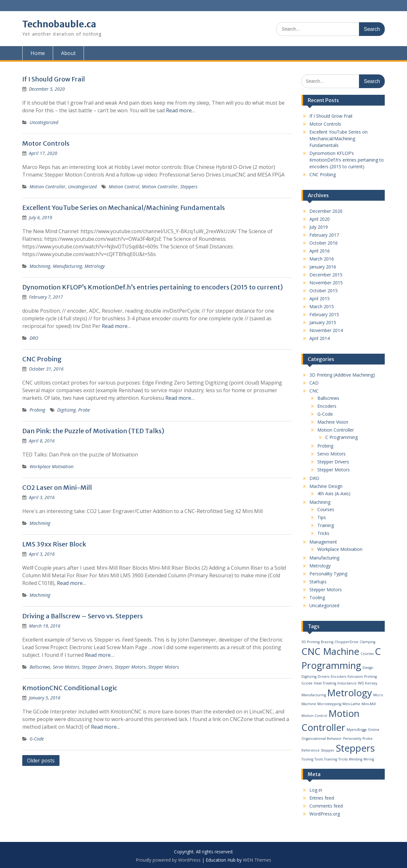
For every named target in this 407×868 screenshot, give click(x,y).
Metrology (95, 266)
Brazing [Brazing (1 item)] (327, 642)
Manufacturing (67, 266)
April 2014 (320, 338)
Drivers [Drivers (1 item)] (324, 677)
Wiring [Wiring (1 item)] (369, 759)
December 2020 (326, 211)
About (68, 53)
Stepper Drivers (97, 667)
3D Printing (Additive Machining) (342, 375)
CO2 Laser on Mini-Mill (57, 487)
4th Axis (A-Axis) (334, 493)
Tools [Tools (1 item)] (319, 759)
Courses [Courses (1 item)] (367, 654)
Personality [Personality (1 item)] (352, 739)
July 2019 (319, 227)
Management (323, 542)
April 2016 (320, 251)
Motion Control (124, 187)
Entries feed (322, 798)
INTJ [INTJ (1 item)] (361, 683)
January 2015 (323, 322)
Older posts (41, 760)
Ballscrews (40, 667)
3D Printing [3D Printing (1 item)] (310, 642)
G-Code (37, 739)
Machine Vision (333, 422)
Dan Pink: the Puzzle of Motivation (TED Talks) (93, 431)
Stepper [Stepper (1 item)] (328, 750)
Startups (318, 582)
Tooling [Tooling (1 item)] (307, 759)
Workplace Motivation (52, 466)
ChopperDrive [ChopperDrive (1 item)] (346, 642)
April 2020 (320, 219)
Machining (40, 266)
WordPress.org (325, 814)
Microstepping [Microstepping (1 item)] (329, 704)
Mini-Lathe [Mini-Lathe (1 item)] (351, 704)
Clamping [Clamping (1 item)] (367, 642)
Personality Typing (328, 574)
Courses (326, 509)
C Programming (341, 437)
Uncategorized (44, 122)
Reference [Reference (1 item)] (310, 750)
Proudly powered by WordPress (168, 860)
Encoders (327, 406)
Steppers (189, 187)
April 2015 (320, 299)
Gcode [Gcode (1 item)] (307, 683)
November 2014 (326, 330)
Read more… (181, 110)
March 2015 (322, 306)
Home (38, 53)
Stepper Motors (130, 667)
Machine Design (326, 486)
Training (326, 525)
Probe (84, 410)
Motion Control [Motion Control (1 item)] (314, 716)
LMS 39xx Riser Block (54, 544)
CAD (314, 383)
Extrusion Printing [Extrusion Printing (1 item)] (362, 677)
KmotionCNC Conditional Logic (70, 688)
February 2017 (324, 235)
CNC (314, 391)
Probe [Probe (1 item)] (368, 739)
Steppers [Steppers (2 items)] (355, 748)
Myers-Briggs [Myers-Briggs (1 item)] (357, 730)
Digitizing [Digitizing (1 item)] (309, 677)
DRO (34, 338)
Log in (316, 790)
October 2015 (324, 291)
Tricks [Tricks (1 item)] (343, 759)
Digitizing (66, 410)
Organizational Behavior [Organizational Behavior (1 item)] (322, 739)
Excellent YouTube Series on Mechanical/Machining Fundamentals (124, 208)
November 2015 (326, 283)
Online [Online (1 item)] (374, 730)
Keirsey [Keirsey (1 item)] (371, 683)
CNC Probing (42, 359)
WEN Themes (257, 860)
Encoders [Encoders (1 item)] (338, 677)
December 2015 (326, 275)
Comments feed (326, 806)
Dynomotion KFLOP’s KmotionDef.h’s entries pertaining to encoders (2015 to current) (153, 287)
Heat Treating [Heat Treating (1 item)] (325, 683)
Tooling (317, 597)
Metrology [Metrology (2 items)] (350, 693)
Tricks (323, 533)
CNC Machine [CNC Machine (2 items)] (330, 651)
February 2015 (324, 314)
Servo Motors (66, 667)
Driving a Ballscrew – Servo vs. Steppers (83, 616)
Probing (37, 410)
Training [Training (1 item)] (331, 759)
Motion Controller (48, 187)
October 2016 (324, 243)
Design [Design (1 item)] (368, 668)
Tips (322, 517)
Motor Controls (46, 143)
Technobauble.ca (59, 24)
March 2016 (322, 259)
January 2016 (323, 267)
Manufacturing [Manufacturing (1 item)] (314, 695)
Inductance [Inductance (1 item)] (347, 683)
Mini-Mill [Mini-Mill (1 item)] (369, 704)
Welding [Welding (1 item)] (355, 759)
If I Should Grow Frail (54, 79)
